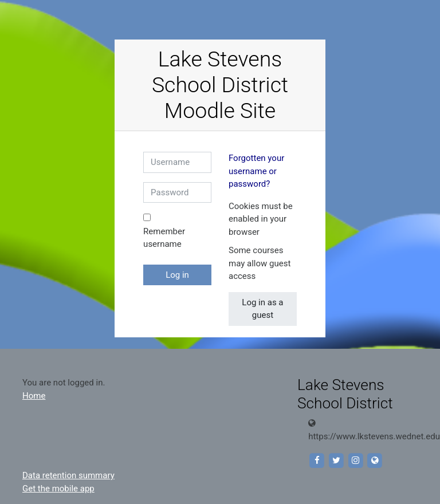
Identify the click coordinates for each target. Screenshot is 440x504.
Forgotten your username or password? (256, 171)
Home (34, 396)
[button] (269, 233)
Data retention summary (68, 475)
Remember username (164, 238)
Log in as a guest (262, 309)
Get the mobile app (58, 489)
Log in (177, 275)
